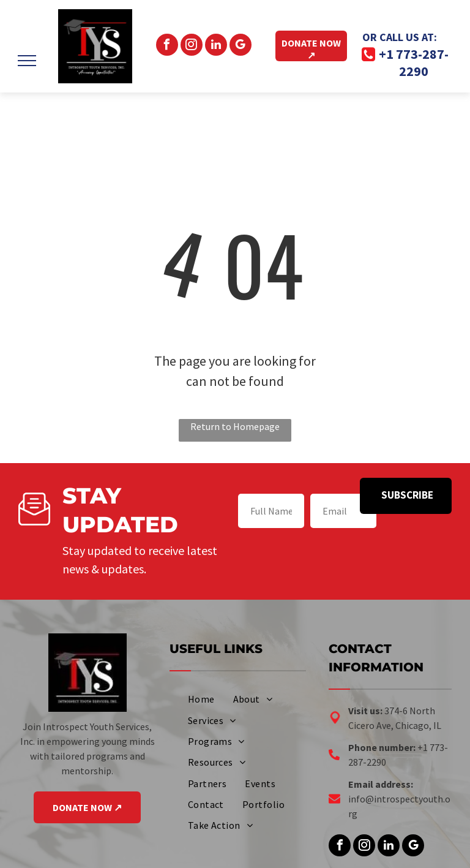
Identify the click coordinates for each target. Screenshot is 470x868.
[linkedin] (216, 46)
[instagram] (192, 46)
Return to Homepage (235, 426)
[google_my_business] (241, 46)
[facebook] (167, 46)
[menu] (27, 61)
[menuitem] (201, 699)
